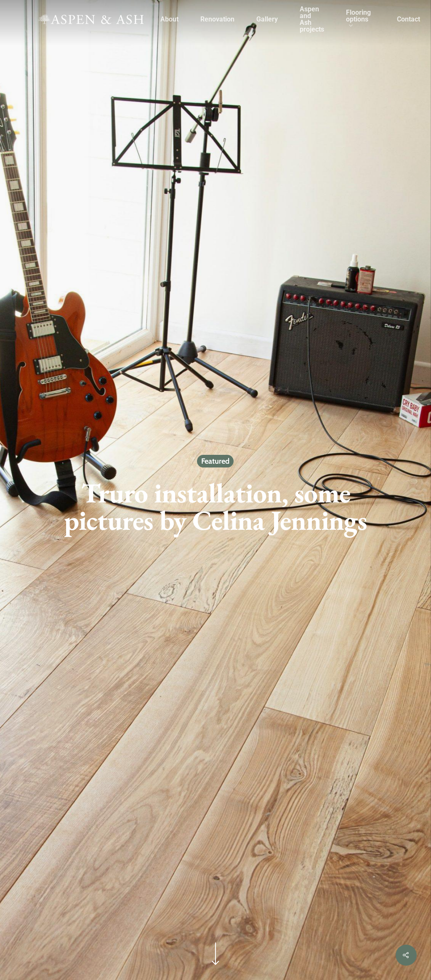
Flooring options (358, 20)
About (169, 19)
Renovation (217, 19)
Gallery (267, 19)
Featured (215, 461)
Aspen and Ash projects (312, 19)
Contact (408, 19)
